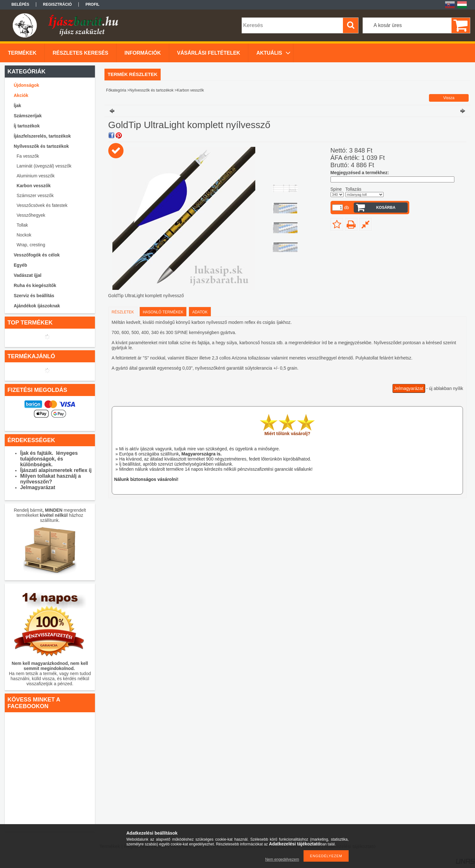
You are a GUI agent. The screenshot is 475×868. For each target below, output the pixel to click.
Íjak (17, 106)
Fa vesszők (28, 156)
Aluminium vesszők (36, 176)
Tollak (22, 225)
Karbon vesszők (33, 186)
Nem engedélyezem (282, 859)
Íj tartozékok (27, 126)
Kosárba (386, 208)
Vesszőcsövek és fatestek (42, 205)
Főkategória (116, 90)
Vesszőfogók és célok (37, 255)
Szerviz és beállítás (34, 296)
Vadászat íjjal (27, 275)
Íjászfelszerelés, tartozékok (42, 136)
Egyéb (20, 265)
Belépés (20, 4)
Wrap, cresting (31, 245)
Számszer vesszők (35, 195)
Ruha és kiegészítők (35, 285)
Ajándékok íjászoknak (37, 306)
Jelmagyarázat (409, 388)
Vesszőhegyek (31, 215)
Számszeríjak (28, 116)
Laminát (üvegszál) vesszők (44, 166)
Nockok (24, 235)
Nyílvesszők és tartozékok (41, 146)
